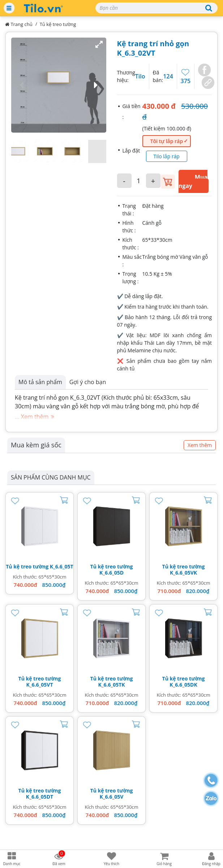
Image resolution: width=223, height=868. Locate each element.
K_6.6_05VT (39, 685)
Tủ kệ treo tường (58, 24)
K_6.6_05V (112, 797)
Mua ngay (193, 181)
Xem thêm (200, 445)
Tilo (140, 76)
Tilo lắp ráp (167, 156)
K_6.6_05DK (183, 685)
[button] (59, 85)
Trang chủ (19, 24)
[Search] (156, 8)
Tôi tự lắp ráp (167, 141)
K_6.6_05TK (111, 685)
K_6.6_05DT (40, 797)
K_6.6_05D (111, 573)
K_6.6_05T (62, 566)
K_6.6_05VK (183, 573)
